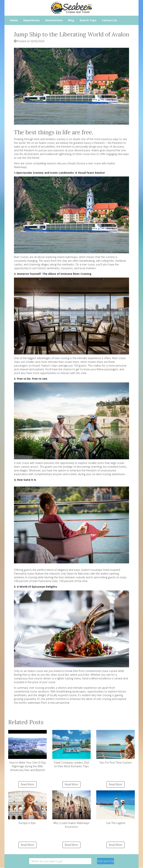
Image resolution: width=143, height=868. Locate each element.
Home (14, 20)
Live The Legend (116, 808)
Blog (71, 20)
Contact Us (109, 20)
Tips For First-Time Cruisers (116, 747)
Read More (27, 784)
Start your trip (105, 861)
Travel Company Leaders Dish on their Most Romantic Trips (72, 749)
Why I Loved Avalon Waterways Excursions (72, 809)
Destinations (54, 20)
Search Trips (88, 20)
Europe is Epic (27, 808)
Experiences (32, 20)
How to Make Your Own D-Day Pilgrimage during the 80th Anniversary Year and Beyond (27, 751)
